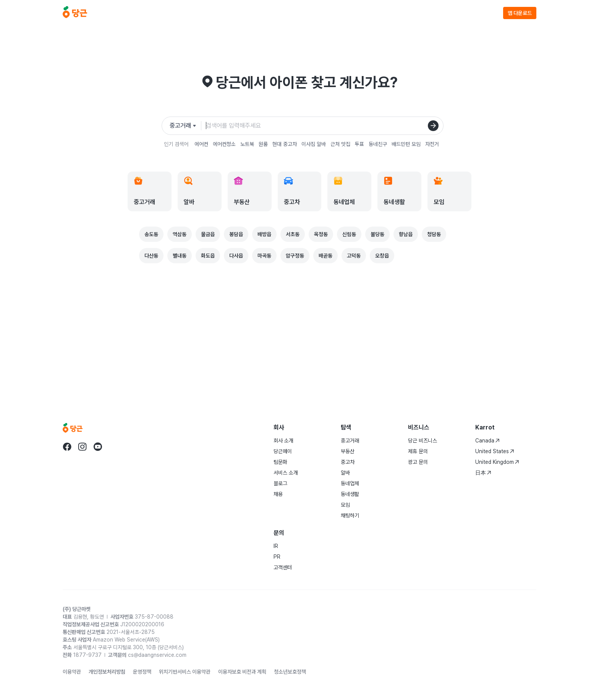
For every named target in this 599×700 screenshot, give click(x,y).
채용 (278, 494)
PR (277, 557)
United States (495, 451)
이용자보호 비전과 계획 (242, 672)
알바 (345, 473)
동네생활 (350, 494)
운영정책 (142, 672)
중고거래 (350, 441)
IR (276, 546)
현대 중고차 (285, 144)
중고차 (348, 462)
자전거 (432, 144)
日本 (483, 473)
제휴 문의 (418, 451)
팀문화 (280, 462)
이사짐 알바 (314, 144)
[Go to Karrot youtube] (98, 447)
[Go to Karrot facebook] (67, 447)
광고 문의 (418, 462)
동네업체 (350, 483)
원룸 (263, 144)
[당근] (75, 13)
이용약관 (72, 672)
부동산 (348, 451)
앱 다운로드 (520, 13)
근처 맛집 (340, 144)
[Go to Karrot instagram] (83, 447)
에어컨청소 (224, 144)
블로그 (280, 483)
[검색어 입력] (321, 126)
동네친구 (378, 144)
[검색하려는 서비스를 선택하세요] (185, 126)
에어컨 (201, 144)
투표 (359, 144)
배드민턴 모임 (406, 144)
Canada (487, 441)
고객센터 (283, 567)
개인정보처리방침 (107, 672)
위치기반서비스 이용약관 (185, 672)
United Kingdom (497, 462)
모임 (345, 505)
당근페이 (283, 451)
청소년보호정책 (290, 672)
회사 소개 (283, 441)
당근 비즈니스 (423, 441)
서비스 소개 (286, 473)
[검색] (433, 126)
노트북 (247, 144)
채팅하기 (350, 515)
